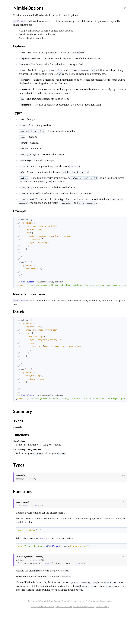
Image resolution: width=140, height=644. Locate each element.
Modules (11, 25)
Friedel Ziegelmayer (80, 634)
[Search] (21, 4)
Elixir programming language (108, 634)
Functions (17, 46)
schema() (54, 453)
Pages (10, 21)
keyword (67, 505)
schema (59, 531)
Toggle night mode (84, 640)
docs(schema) (56, 467)
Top (12, 37)
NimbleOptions (19, 11)
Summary (15, 40)
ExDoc (91, 631)
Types (15, 43)
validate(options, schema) (63, 475)
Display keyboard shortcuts (63, 640)
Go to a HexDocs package (104, 640)
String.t (73, 531)
